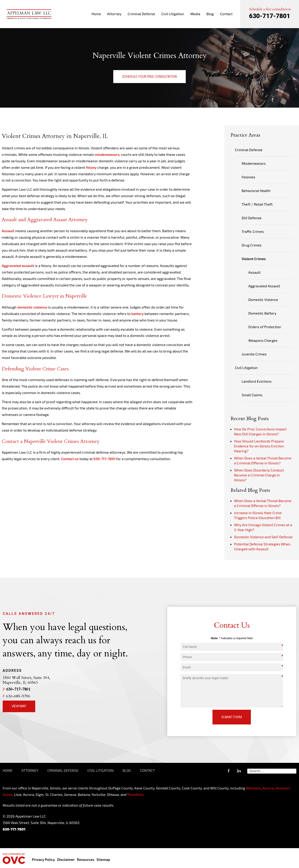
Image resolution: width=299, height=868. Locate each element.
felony (91, 167)
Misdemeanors (254, 163)
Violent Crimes (254, 259)
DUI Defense (252, 218)
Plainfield (135, 794)
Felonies (248, 177)
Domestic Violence (263, 299)
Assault (8, 231)
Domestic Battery (262, 313)
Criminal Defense (141, 14)
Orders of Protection (265, 327)
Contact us (70, 459)
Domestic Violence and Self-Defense (263, 537)
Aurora (268, 788)
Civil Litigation (173, 14)
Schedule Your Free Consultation (149, 77)
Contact (226, 14)
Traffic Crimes (253, 231)
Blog (210, 14)
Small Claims (252, 395)
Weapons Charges (263, 340)
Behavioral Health (256, 191)
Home (96, 14)
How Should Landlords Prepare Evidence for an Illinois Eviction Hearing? (259, 446)
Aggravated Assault (264, 286)
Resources (86, 859)
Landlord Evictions (257, 381)
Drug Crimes (252, 245)
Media (195, 14)
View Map (19, 706)
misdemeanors (107, 154)
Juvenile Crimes (254, 354)
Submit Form (232, 717)
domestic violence (32, 307)
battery (137, 314)
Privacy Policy (43, 859)
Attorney (114, 14)
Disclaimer (66, 859)
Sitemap (103, 859)
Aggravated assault (18, 266)
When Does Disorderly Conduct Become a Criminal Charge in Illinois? (259, 475)
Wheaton (254, 788)
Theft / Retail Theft (257, 204)
